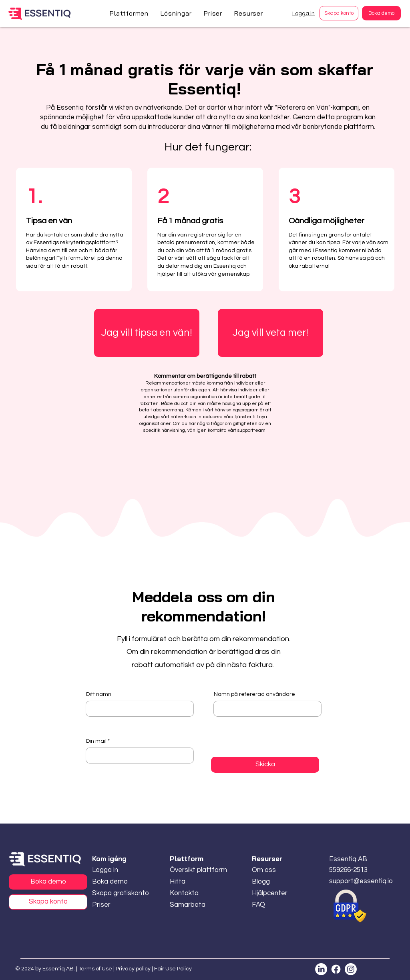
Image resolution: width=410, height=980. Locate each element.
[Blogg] (275, 882)
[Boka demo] (381, 13)
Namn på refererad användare (254, 694)
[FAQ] (275, 905)
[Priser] (103, 905)
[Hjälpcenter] (275, 893)
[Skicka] (265, 765)
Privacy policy (133, 969)
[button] (129, 13)
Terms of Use (95, 969)
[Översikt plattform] (198, 870)
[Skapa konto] (339, 13)
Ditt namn (99, 694)
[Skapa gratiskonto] (121, 893)
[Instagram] (351, 969)
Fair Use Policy (173, 969)
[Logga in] (121, 870)
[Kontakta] (193, 893)
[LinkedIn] (321, 969)
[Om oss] (275, 870)
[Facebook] (336, 969)
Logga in (303, 14)
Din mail (96, 741)
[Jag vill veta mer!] (270, 333)
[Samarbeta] (193, 905)
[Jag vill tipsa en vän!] (147, 333)
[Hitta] (193, 882)
